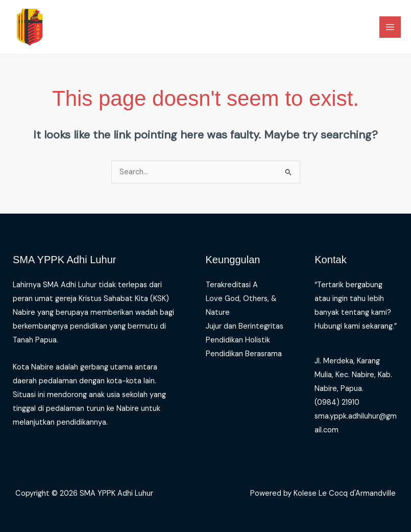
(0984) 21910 (337, 402)
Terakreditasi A (232, 285)
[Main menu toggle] (390, 27)
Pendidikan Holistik (238, 340)
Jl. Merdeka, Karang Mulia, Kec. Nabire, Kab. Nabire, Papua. (353, 375)
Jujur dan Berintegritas (245, 326)
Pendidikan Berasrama (244, 354)
